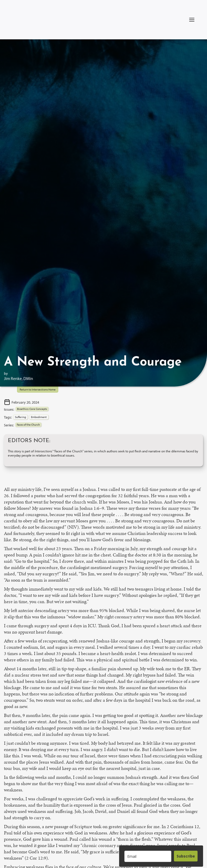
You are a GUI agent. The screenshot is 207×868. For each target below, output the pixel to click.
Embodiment (39, 417)
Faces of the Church (28, 425)
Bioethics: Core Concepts (32, 409)
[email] (148, 856)
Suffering (20, 417)
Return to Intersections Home (38, 389)
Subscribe (186, 856)
